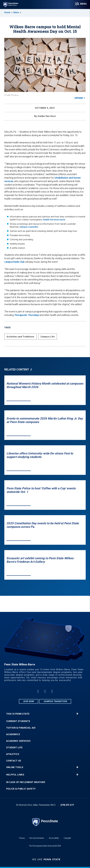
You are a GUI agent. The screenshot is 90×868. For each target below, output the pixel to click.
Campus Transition (55, 701)
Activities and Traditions (20, 337)
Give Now (29, 701)
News (16, 12)
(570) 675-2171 (67, 805)
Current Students (18, 721)
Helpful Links (15, 775)
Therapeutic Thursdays (27, 315)
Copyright (67, 838)
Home (7, 12)
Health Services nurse (54, 220)
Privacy (22, 838)
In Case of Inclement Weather (26, 782)
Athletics (13, 754)
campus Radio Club (14, 262)
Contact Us (14, 761)
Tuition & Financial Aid (21, 728)
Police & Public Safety (21, 789)
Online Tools (15, 767)
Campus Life (48, 337)
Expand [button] (79, 98)
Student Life (14, 748)
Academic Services (18, 741)
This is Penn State (18, 714)
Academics (13, 734)
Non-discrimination (37, 838)
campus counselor (29, 227)
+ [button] (77, 714)
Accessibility (54, 838)
